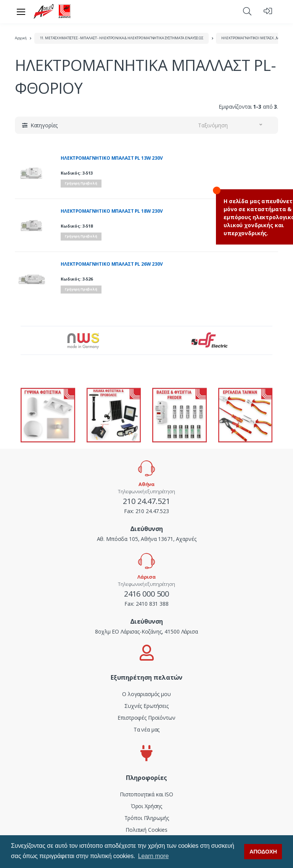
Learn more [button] (153, 856)
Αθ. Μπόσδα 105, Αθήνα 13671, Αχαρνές (147, 539)
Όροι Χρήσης (146, 806)
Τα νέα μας (147, 729)
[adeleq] (52, 11)
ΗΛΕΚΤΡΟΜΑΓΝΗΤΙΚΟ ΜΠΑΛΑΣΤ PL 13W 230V (112, 158)
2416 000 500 (146, 594)
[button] (247, 11)
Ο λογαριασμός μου (146, 694)
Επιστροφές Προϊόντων (146, 718)
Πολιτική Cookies (146, 830)
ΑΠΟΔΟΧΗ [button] (263, 852)
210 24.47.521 (146, 501)
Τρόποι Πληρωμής (147, 818)
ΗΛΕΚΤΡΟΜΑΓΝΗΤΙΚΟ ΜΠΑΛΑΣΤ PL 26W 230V (112, 264)
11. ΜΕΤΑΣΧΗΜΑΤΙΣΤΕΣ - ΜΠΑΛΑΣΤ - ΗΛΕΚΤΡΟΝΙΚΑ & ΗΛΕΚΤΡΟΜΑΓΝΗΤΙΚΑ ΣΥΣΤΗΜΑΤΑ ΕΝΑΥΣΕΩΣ (122, 38)
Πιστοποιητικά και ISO (146, 794)
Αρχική (21, 38)
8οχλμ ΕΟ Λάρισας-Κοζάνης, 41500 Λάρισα (146, 631)
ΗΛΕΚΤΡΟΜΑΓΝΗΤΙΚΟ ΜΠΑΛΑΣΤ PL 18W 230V (112, 211)
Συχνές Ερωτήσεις (146, 706)
